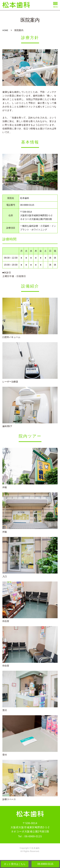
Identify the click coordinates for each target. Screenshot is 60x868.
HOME (5, 30)
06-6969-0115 (45, 864)
